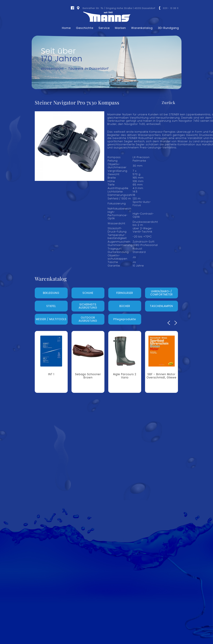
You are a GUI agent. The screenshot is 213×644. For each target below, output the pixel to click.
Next (176, 323)
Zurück (169, 102)
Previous (169, 323)
